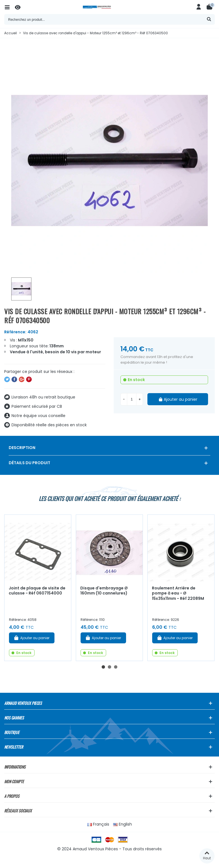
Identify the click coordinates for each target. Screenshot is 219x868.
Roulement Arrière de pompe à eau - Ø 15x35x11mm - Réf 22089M (178, 593)
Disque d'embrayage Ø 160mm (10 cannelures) (104, 591)
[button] (103, 667)
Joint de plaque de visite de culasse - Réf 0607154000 (37, 591)
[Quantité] (132, 399)
